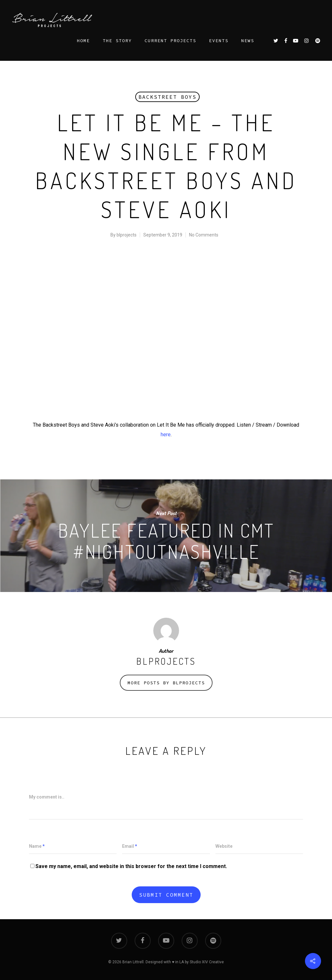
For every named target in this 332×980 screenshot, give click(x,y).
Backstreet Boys (167, 97)
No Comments (204, 235)
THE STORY (117, 41)
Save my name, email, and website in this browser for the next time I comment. (131, 866)
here (166, 435)
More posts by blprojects (166, 683)
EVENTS (219, 41)
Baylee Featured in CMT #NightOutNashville (166, 536)
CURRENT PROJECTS (170, 41)
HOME (83, 41)
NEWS (248, 41)
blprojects (127, 235)
